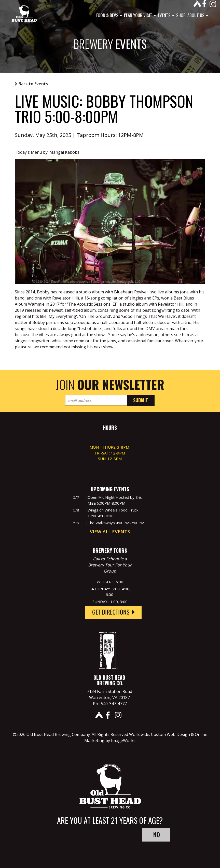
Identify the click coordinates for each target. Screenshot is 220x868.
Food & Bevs (109, 15)
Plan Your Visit (140, 15)
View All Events (110, 532)
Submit (141, 400)
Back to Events (33, 84)
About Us (198, 15)
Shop (181, 15)
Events (166, 15)
